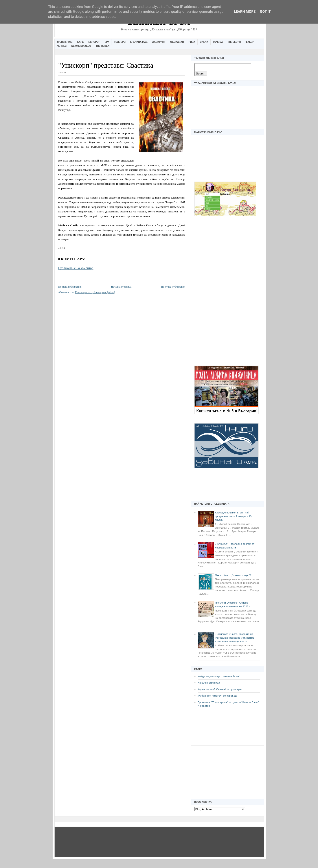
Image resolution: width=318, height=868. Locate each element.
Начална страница (209, 683)
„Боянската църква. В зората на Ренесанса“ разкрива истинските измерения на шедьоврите (235, 638)
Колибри (120, 42)
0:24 (62, 248)
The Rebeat (103, 46)
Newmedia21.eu (81, 46)
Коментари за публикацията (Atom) (95, 292)
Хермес (62, 46)
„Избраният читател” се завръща (217, 696)
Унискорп (234, 42)
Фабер (250, 42)
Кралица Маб (139, 42)
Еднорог (94, 42)
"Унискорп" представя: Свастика (106, 65)
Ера (107, 42)
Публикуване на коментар (76, 268)
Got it (265, 12)
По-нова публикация (70, 287)
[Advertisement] (227, 292)
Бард (80, 42)
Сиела (204, 42)
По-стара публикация (173, 287)
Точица (218, 42)
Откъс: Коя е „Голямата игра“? (233, 575)
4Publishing (65, 42)
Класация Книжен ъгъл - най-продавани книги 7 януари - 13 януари (233, 516)
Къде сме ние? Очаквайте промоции (220, 689)
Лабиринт (159, 42)
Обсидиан (177, 42)
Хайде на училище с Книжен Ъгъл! (219, 676)
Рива (192, 42)
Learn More (245, 12)
